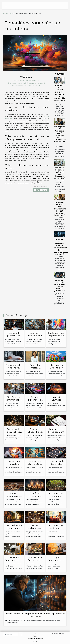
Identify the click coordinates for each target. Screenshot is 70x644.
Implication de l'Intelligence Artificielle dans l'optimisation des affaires (35, 615)
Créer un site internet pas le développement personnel (26, 83)
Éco (35, 633)
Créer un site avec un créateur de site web (26, 86)
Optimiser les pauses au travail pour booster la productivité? (60, 173)
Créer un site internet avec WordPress (26, 80)
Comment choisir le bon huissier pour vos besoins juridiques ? (60, 285)
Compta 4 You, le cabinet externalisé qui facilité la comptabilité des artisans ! (60, 94)
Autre (12, 13)
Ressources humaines (35, 639)
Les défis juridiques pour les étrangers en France (35, 529)
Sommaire (27, 77)
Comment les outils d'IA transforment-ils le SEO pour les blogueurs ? (60, 209)
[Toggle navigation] (6, 6)
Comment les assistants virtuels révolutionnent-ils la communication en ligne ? (61, 247)
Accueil (6, 13)
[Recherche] (11, 634)
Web (35, 636)
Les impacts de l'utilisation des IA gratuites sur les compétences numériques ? (60, 135)
